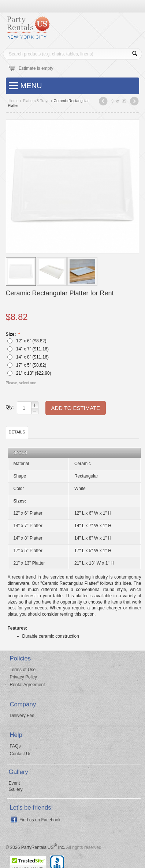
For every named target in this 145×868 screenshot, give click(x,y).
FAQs (15, 746)
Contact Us (20, 754)
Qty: (10, 407)
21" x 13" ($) (29, 373)
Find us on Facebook (40, 820)
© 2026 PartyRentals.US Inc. (36, 847)
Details (17, 432)
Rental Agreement (27, 685)
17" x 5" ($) (27, 365)
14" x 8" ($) (28, 357)
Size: (12, 334)
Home (14, 101)
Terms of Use (23, 670)
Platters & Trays (36, 101)
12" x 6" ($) (27, 341)
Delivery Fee (22, 716)
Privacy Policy (23, 677)
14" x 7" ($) (28, 349)
